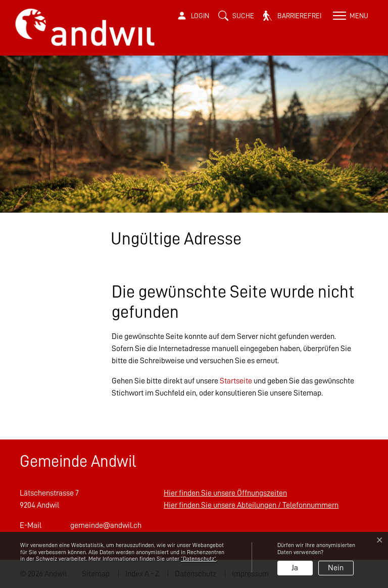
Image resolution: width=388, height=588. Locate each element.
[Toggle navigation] (349, 16)
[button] (236, 16)
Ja (295, 568)
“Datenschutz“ (199, 559)
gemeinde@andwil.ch (106, 525)
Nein (336, 568)
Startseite (236, 381)
